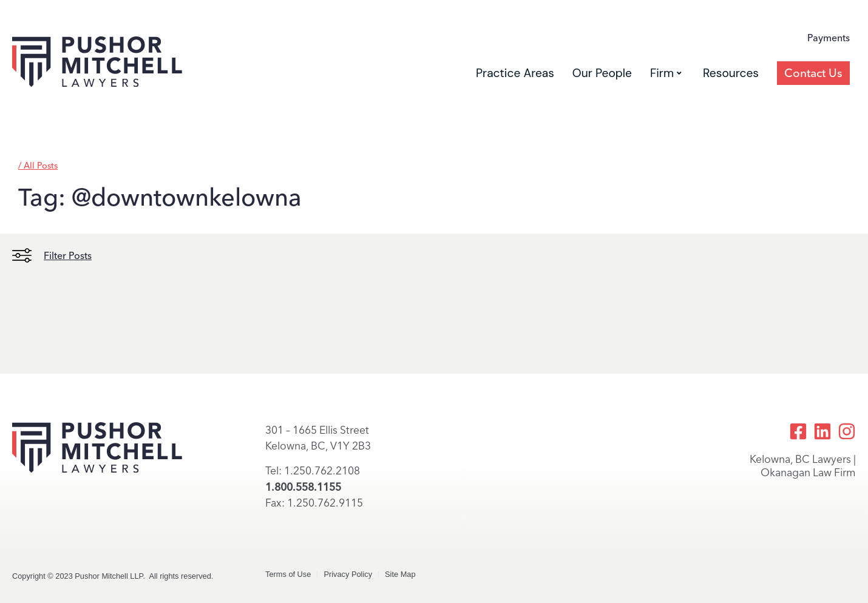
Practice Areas (515, 73)
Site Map (400, 574)
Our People (602, 73)
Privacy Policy (348, 574)
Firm (666, 73)
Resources (731, 73)
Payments (829, 38)
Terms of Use (288, 574)
